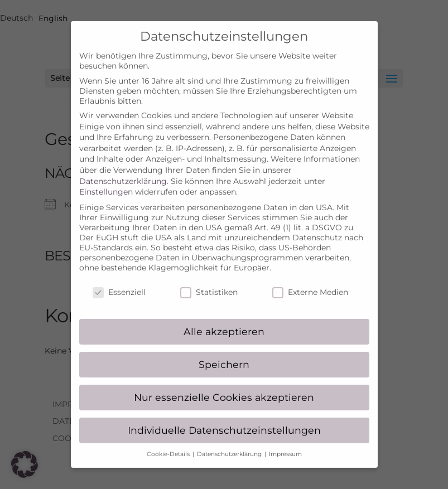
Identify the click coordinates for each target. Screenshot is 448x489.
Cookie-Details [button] (169, 443)
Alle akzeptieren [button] (224, 320)
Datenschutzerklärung (123, 170)
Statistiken (209, 282)
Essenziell (119, 282)
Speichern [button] (224, 353)
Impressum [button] (285, 443)
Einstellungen (106, 181)
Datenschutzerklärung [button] (230, 443)
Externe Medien (310, 282)
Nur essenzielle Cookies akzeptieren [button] (224, 386)
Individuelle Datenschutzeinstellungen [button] (224, 419)
